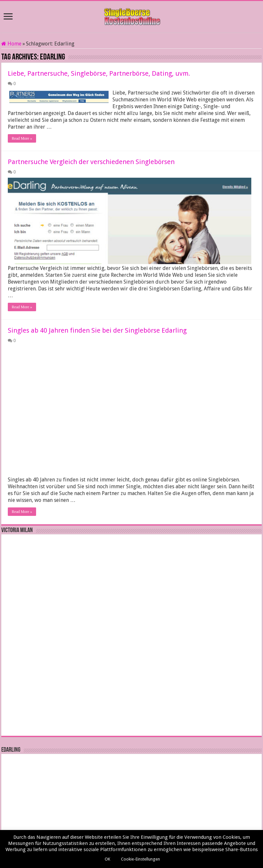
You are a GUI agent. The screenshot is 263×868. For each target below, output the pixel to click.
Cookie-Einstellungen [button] (140, 859)
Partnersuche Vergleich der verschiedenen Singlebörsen (91, 155)
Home (11, 44)
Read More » (22, 132)
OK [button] (107, 859)
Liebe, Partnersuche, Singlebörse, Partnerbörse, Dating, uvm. (99, 73)
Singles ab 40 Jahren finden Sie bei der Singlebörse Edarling (97, 323)
